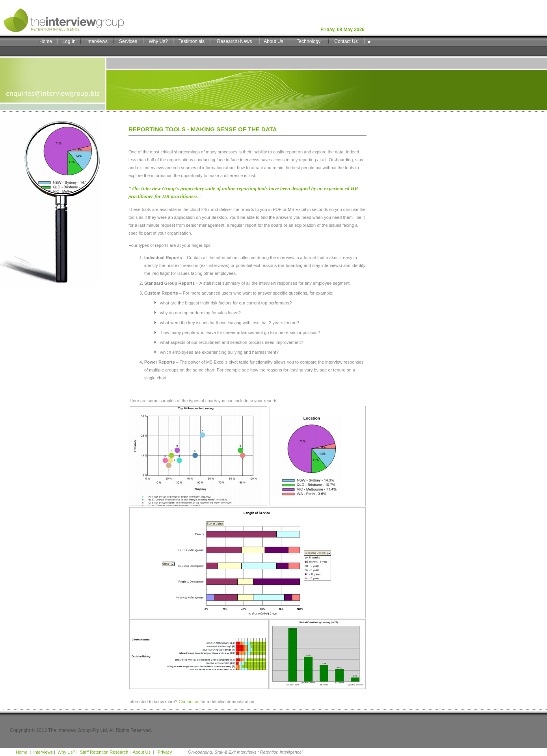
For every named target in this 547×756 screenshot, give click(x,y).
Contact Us (346, 41)
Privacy (164, 752)
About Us (273, 41)
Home (46, 41)
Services (128, 41)
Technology (309, 41)
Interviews (97, 41)
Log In (69, 41)
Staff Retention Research (104, 752)
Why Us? (158, 41)
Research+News (234, 41)
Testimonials (192, 41)
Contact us (189, 702)
